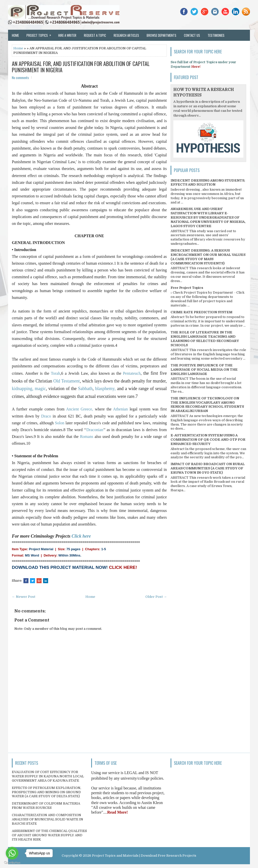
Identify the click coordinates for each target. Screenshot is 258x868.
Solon (60, 423)
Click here (81, 536)
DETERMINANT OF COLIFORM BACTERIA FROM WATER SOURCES (46, 806)
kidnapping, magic (29, 389)
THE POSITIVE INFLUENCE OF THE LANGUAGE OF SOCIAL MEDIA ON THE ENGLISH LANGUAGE (204, 370)
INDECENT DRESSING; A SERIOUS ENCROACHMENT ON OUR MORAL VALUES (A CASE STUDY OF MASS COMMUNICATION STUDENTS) (208, 257)
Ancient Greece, (80, 409)
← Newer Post (24, 597)
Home (15, 35)
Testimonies (216, 35)
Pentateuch (132, 373)
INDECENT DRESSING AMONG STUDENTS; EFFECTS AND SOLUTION (208, 183)
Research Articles (126, 35)
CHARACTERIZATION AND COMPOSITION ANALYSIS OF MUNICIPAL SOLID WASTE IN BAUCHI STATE (47, 819)
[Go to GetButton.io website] (12, 863)
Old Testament (67, 381)
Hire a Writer (67, 35)
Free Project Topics (187, 288)
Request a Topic (95, 35)
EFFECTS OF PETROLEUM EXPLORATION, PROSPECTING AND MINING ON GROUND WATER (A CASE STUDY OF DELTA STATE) (46, 792)
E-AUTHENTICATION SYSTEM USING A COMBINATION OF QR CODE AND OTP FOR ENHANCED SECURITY (208, 440)
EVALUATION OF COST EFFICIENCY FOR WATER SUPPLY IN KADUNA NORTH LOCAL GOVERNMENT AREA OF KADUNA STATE (48, 776)
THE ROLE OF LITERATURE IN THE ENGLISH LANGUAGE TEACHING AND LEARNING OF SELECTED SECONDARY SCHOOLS (205, 339)
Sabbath (85, 389)
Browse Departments (162, 35)
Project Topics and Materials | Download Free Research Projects (144, 856)
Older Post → (156, 597)
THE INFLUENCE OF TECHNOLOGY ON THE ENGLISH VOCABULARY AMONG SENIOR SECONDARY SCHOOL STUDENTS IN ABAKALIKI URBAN (207, 405)
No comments (20, 78)
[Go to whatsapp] (12, 853)
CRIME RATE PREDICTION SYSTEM (201, 312)
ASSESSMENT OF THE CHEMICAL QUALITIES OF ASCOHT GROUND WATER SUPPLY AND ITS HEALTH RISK (49, 835)
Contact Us (192, 35)
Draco (47, 416)
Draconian (95, 430)
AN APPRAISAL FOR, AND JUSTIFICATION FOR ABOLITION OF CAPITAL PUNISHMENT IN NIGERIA (81, 66)
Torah (56, 373)
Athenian (121, 409)
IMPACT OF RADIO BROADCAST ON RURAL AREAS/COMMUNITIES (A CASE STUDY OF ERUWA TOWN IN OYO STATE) (208, 468)
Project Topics (40, 34)
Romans (87, 437)
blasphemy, (106, 389)
